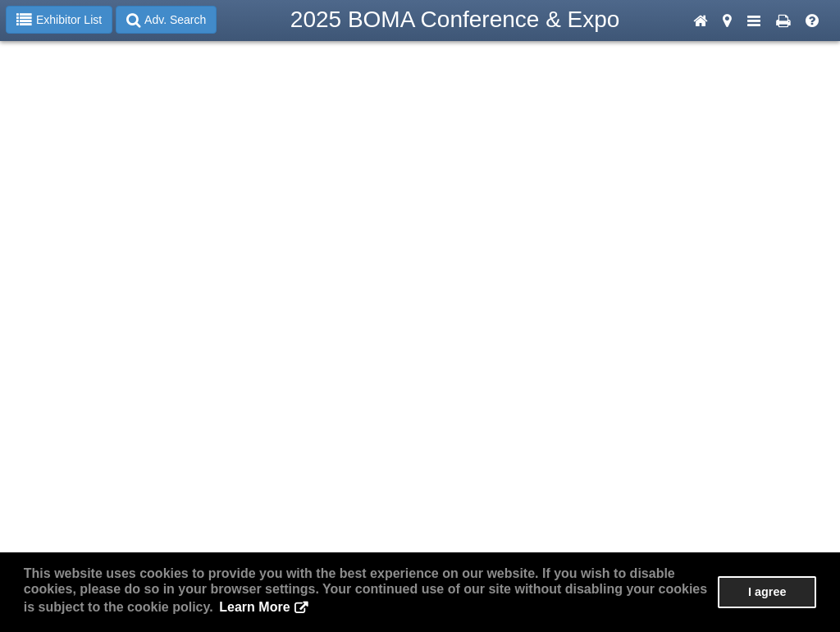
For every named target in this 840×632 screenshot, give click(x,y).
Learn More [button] (254, 607)
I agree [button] (767, 592)
